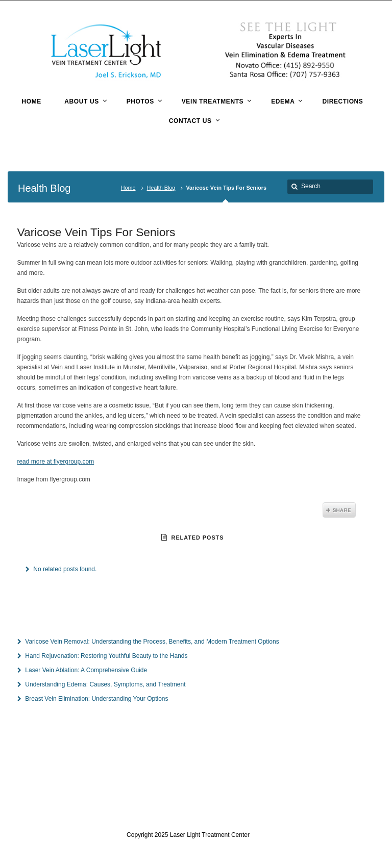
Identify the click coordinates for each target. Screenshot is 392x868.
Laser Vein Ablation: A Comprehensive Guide (86, 670)
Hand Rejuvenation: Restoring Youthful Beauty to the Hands (106, 656)
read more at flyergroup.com (55, 462)
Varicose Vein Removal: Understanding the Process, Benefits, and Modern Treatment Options (152, 642)
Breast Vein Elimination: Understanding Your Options (96, 699)
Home (128, 188)
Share (339, 510)
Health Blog (161, 188)
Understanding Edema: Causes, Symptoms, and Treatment (105, 684)
